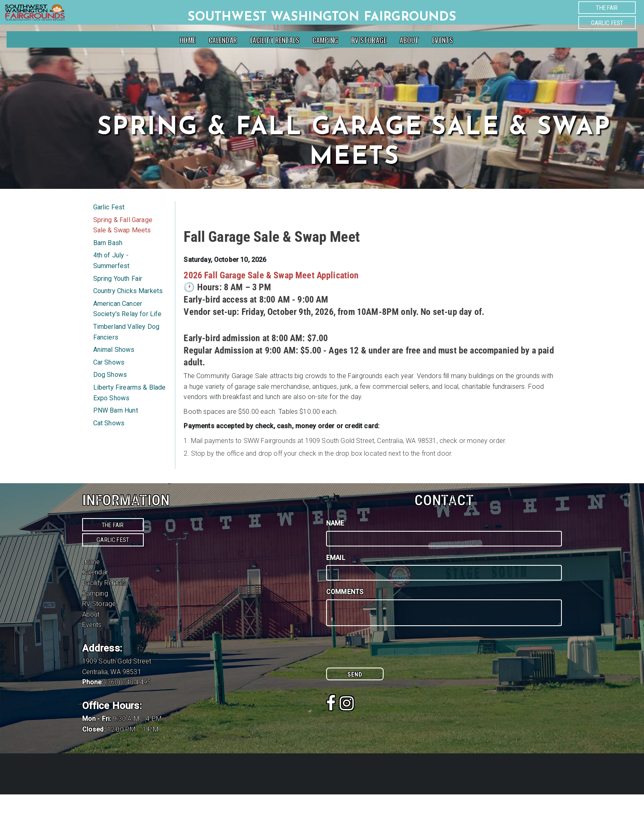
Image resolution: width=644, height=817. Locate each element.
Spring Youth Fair (118, 301)
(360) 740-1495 (128, 705)
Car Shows (109, 385)
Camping (325, 40)
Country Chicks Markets (128, 313)
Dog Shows (110, 397)
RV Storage (369, 40)
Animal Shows (114, 372)
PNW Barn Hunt (116, 433)
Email (336, 580)
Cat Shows (109, 446)
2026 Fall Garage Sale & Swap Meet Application (271, 298)
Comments (345, 614)
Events (443, 40)
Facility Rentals (275, 40)
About (409, 40)
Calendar (223, 40)
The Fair (607, 8)
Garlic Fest (607, 23)
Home (187, 40)
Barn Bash (108, 265)
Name (335, 546)
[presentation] (389, 674)
